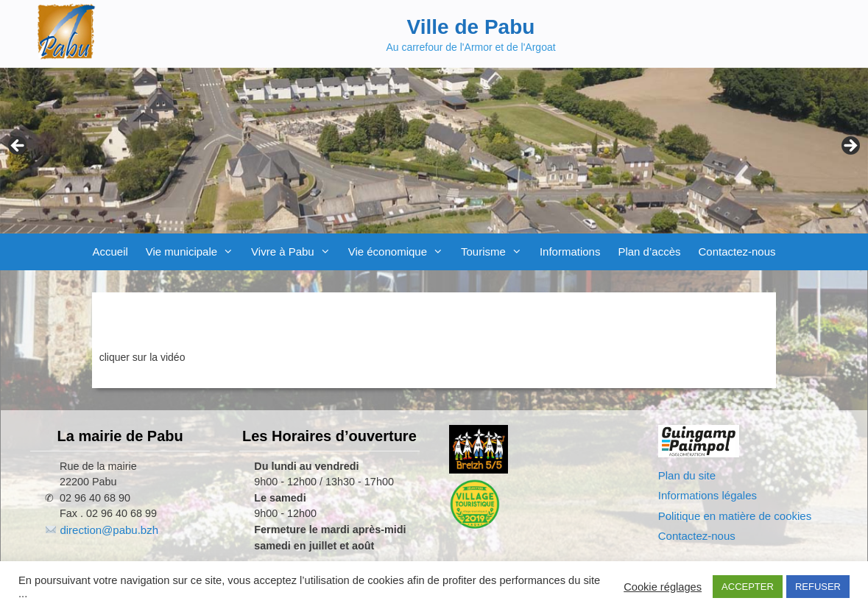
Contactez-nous (737, 252)
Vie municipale (194, 252)
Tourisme (496, 252)
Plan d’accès (649, 252)
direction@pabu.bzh (109, 530)
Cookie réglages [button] (663, 587)
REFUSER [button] (818, 587)
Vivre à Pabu (295, 252)
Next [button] (850, 147)
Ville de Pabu (471, 27)
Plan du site (687, 475)
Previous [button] (18, 147)
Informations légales (708, 495)
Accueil (110, 252)
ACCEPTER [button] (748, 587)
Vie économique (400, 252)
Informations (570, 252)
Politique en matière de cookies (735, 516)
